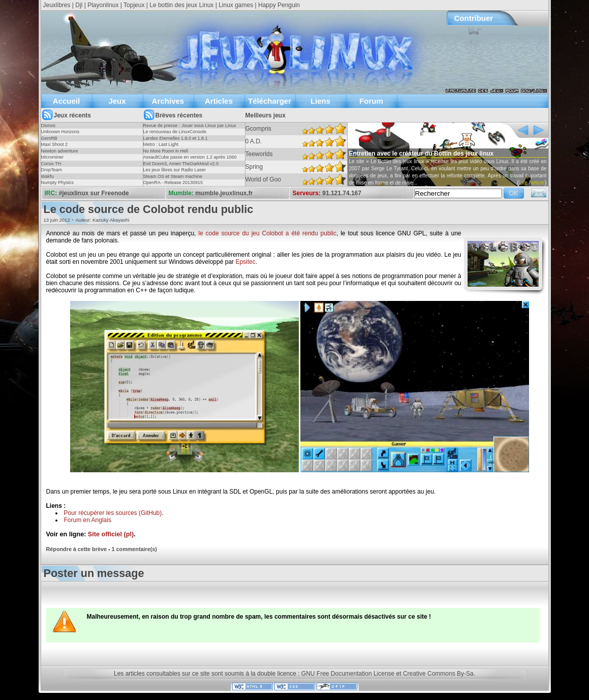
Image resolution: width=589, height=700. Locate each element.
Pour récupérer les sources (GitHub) (113, 513)
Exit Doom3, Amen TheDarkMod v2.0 (181, 164)
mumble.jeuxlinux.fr (224, 193)
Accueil (66, 101)
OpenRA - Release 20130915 (173, 182)
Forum (371, 101)
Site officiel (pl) (111, 534)
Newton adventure (60, 151)
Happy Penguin (279, 5)
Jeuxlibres (57, 5)
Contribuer (474, 18)
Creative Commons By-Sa (438, 674)
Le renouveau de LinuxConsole (175, 132)
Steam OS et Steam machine (173, 176)
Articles (219, 101)
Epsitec (245, 262)
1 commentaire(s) (134, 549)
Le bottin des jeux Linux (181, 5)
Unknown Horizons (60, 132)
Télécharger (270, 101)
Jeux (117, 101)
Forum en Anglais (88, 520)
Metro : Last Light (161, 144)
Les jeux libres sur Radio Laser (175, 170)
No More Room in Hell (166, 151)
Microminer (53, 157)
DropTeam (52, 170)
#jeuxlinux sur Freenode (94, 193)
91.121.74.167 (342, 193)
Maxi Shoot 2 (55, 144)
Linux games (236, 5)
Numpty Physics (58, 182)
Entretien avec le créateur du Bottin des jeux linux (422, 154)
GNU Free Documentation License (348, 674)
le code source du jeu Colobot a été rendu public (267, 233)
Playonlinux (103, 5)
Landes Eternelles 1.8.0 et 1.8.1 (176, 138)
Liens (320, 101)
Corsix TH (51, 164)
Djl (79, 5)
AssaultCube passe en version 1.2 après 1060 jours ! (190, 160)
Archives (168, 101)
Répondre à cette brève (76, 549)
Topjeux (134, 5)
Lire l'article (532, 183)
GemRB (49, 138)
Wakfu (48, 176)
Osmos (49, 126)
